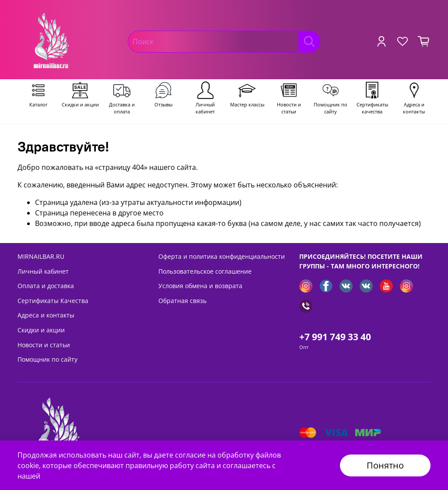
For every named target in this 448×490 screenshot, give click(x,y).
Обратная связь (182, 301)
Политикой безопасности (86, 476)
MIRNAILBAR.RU (41, 256)
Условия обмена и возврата (200, 286)
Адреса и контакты (46, 315)
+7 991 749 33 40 (335, 337)
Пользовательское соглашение (205, 271)
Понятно (385, 465)
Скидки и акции (41, 330)
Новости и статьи (44, 345)
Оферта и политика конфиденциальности (222, 256)
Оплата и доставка (46, 286)
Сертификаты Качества (53, 301)
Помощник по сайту (47, 359)
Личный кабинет (43, 271)
